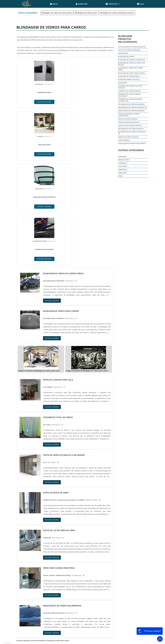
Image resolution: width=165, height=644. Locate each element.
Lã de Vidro (123, 166)
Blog (141, 4)
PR (52, 579)
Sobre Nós (82, 4)
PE (69, 579)
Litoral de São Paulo (95, 601)
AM (95, 579)
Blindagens (123, 83)
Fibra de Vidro (124, 160)
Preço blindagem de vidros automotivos (129, 115)
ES (41, 579)
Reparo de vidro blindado (128, 137)
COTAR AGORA (29, 102)
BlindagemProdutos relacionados (128, 39)
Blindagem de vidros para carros (131, 73)
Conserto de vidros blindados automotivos (130, 100)
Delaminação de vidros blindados (131, 104)
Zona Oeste (46, 601)
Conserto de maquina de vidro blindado (130, 87)
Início (54, 4)
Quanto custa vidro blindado (130, 126)
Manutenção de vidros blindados (131, 111)
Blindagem (122, 157)
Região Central (24, 601)
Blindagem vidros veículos (129, 80)
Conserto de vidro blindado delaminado (129, 95)
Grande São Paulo (79, 601)
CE (80, 579)
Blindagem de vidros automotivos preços (117, 13)
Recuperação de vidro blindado (131, 129)
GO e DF (88, 579)
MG (35, 579)
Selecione (22, 579)
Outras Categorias (131, 150)
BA (75, 579)
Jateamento (123, 163)
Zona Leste (66, 601)
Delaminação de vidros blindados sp (133, 108)
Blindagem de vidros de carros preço (57, 13)
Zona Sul (56, 601)
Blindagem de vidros (126, 57)
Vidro (120, 176)
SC (58, 579)
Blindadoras (123, 53)
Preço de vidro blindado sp (129, 122)
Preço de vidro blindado (128, 119)
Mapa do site (142, 625)
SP (47, 579)
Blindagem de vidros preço (86, 13)
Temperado (123, 170)
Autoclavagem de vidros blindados (132, 47)
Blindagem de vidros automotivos (132, 60)
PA (101, 579)
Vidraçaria (122, 173)
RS (63, 579)
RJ (30, 579)
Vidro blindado (124, 140)
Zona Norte (35, 601)
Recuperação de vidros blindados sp (132, 133)
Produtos (113, 4)
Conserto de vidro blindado (129, 91)
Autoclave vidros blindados (129, 50)
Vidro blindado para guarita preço (132, 144)
